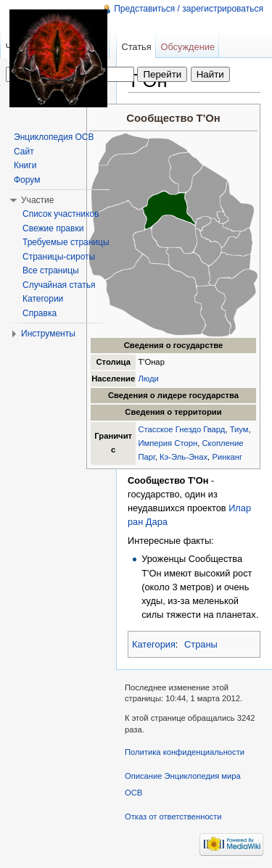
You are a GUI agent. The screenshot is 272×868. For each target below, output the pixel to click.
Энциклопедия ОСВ (54, 137)
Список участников (61, 214)
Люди (148, 379)
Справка (40, 313)
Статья (136, 47)
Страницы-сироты (59, 257)
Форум (27, 180)
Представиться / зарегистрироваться (189, 9)
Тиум (239, 429)
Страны (201, 644)
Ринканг (227, 457)
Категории (43, 299)
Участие (37, 200)
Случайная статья (59, 285)
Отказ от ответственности (173, 817)
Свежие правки (53, 228)
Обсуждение (187, 47)
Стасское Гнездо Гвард (181, 429)
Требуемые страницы (66, 242)
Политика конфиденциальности (185, 752)
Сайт (24, 152)
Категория (154, 644)
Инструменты (48, 334)
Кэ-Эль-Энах (184, 457)
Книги (25, 165)
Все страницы (51, 270)
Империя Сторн (168, 443)
